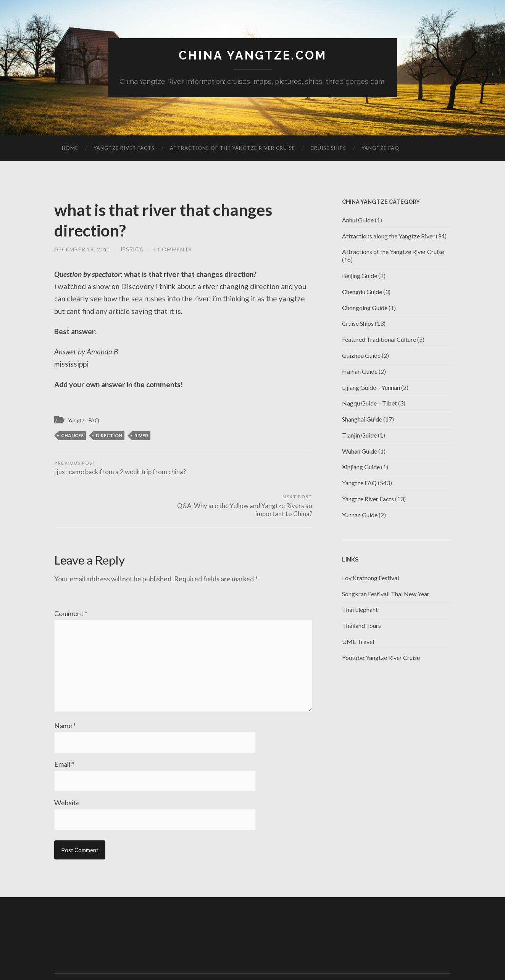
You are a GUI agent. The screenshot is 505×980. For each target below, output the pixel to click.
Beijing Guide (360, 276)
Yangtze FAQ (380, 148)
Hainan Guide (360, 371)
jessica (132, 250)
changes (72, 436)
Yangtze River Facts (124, 148)
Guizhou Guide (361, 356)
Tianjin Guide (359, 435)
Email (64, 735)
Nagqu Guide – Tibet (369, 403)
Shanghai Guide (362, 419)
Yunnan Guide (360, 515)
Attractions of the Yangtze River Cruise (232, 148)
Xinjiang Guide (361, 467)
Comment (71, 580)
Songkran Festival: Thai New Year (386, 594)
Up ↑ (445, 957)
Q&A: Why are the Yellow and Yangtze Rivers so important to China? (249, 472)
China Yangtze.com (253, 56)
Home (70, 148)
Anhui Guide (358, 220)
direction (109, 436)
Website (67, 774)
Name (65, 696)
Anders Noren (413, 957)
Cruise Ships (328, 148)
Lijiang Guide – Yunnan (371, 387)
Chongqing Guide (365, 308)
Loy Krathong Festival (370, 578)
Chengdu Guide (362, 292)
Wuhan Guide (360, 451)
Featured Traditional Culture (379, 340)
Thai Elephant (360, 610)
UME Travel (358, 642)
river (141, 436)
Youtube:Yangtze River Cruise (381, 658)
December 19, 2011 (83, 250)
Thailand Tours (361, 626)
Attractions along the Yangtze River (388, 236)
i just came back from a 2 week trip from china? (117, 472)
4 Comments (173, 250)
